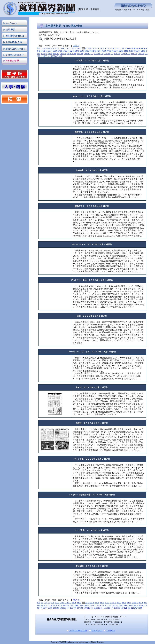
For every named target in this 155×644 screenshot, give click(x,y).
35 (116, 48)
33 (111, 48)
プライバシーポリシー (78, 630)
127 (146, 54)
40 (128, 48)
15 (66, 48)
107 (78, 54)
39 (125, 48)
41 (130, 48)
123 (132, 54)
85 (127, 51)
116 (109, 54)
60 (66, 51)
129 (42, 56)
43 (135, 48)
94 (39, 54)
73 (98, 51)
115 (105, 54)
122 (129, 54)
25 (91, 48)
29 (101, 48)
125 (139, 54)
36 (118, 48)
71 (93, 51)
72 (95, 51)
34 (113, 48)
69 (88, 51)
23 (86, 48)
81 (117, 51)
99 (51, 54)
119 (119, 54)
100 (54, 54)
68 (86, 51)
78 (110, 51)
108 (82, 54)
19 (75, 48)
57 (59, 51)
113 (99, 54)
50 (42, 51)
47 (145, 48)
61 (69, 51)
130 (46, 56)
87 (132, 51)
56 (56, 51)
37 (120, 48)
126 (143, 54)
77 (108, 51)
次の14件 (58, 56)
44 (138, 48)
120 (122, 54)
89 (137, 51)
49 (39, 51)
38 (123, 48)
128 (39, 56)
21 (80, 48)
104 (68, 54)
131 (49, 56)
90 (139, 51)
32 (108, 48)
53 (49, 51)
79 (113, 51)
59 (64, 51)
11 (56, 48)
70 (91, 51)
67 (83, 51)
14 (63, 48)
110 (89, 54)
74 (100, 51)
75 (103, 51)
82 (120, 51)
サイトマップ (97, 630)
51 (44, 51)
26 (93, 48)
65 (78, 51)
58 (61, 51)
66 (81, 51)
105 (71, 54)
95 (42, 54)
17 (70, 48)
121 (125, 54)
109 (85, 54)
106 (75, 54)
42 (133, 48)
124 (136, 54)
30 (103, 48)
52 (46, 51)
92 (144, 51)
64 (76, 51)
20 (78, 48)
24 (89, 48)
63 (73, 51)
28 (98, 48)
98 (49, 54)
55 (54, 51)
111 (92, 54)
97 (46, 54)
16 (68, 48)
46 (142, 48)
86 (130, 51)
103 (65, 54)
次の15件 (138, 608)
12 (58, 48)
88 (135, 51)
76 (105, 51)
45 (140, 48)
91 (142, 51)
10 (53, 48)
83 (122, 51)
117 (112, 54)
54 (51, 51)
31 (106, 48)
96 (44, 54)
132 (52, 56)
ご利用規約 (111, 630)
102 (61, 54)
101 (58, 54)
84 (125, 51)
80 (115, 51)
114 (102, 54)
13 (61, 48)
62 (71, 51)
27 (96, 48)
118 (115, 54)
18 (73, 48)
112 (95, 54)
